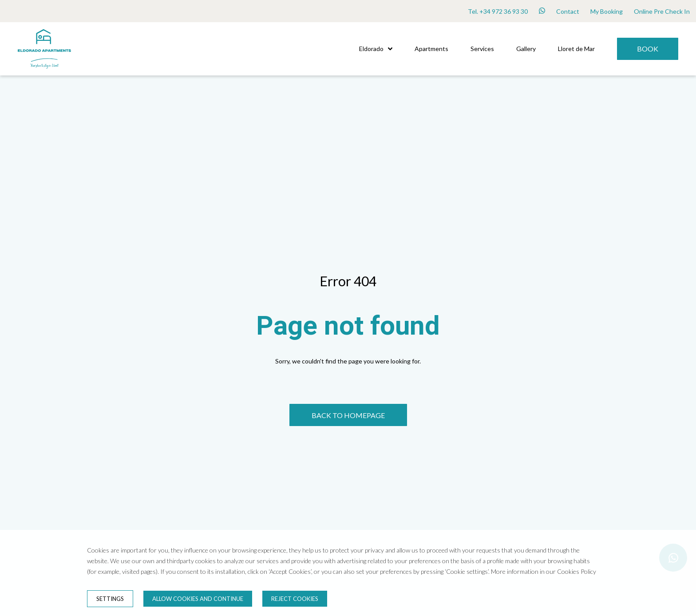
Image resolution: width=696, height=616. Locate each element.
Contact (568, 11)
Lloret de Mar (576, 49)
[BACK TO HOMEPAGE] (348, 415)
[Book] (648, 49)
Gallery (526, 49)
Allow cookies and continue (198, 599)
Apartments (431, 49)
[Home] (44, 73)
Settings (110, 599)
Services (482, 49)
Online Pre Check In (662, 11)
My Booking (607, 11)
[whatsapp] (542, 11)
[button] (390, 49)
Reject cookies (295, 599)
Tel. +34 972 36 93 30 (498, 11)
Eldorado (376, 49)
